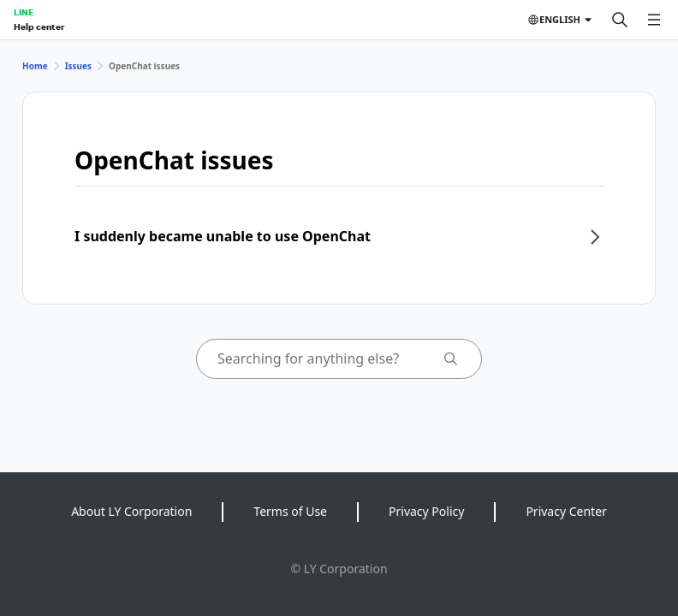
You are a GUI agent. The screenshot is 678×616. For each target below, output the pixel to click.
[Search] (620, 20)
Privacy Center (566, 511)
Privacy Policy (426, 511)
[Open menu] (654, 20)
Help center (39, 27)
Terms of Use (290, 511)
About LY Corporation (131, 511)
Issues (78, 66)
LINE (24, 12)
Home (35, 66)
